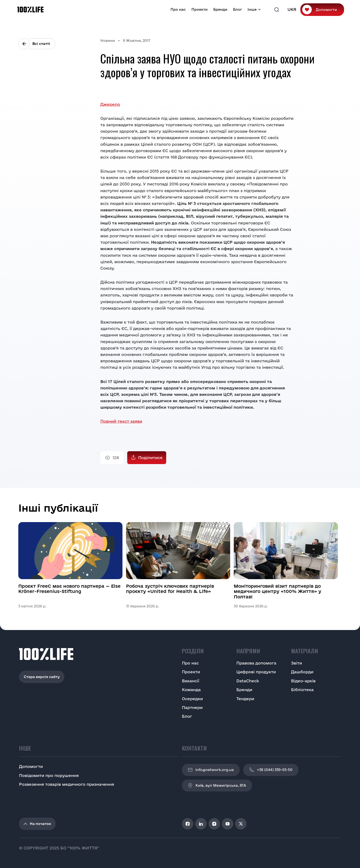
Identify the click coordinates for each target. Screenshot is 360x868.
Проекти (199, 9)
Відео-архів (303, 681)
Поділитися (150, 458)
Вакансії (191, 681)
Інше (252, 9)
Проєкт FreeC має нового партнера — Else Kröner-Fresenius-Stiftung (69, 589)
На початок (37, 824)
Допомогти (326, 10)
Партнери (192, 707)
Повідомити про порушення (49, 775)
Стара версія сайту (42, 677)
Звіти (297, 663)
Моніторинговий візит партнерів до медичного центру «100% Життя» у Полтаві (277, 591)
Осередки (192, 699)
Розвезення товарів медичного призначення (67, 784)
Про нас (178, 9)
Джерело (110, 104)
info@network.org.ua (211, 770)
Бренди (220, 9)
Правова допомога (256, 663)
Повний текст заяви (121, 421)
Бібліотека (302, 690)
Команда (191, 690)
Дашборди (302, 672)
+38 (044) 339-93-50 (271, 770)
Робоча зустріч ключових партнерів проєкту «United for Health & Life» (170, 589)
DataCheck (248, 681)
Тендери (245, 699)
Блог (237, 9)
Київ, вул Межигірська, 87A (217, 786)
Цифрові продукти (256, 672)
